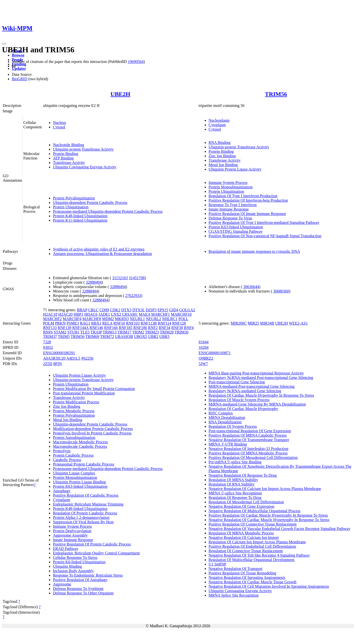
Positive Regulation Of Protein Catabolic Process (92, 544)
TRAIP (96, 332)
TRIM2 (138, 332)
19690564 (136, 62)
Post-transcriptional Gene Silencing (237, 382)
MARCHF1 (161, 314)
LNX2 (116, 314)
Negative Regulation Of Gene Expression (242, 506)
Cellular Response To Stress (75, 557)
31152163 (120, 278)
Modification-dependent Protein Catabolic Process (93, 429)
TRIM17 (124, 332)
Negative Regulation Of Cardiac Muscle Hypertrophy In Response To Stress (269, 520)
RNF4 (189, 328)
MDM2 (108, 319)
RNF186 (140, 328)
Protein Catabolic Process (73, 455)
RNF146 (96, 328)
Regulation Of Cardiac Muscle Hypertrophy (244, 409)
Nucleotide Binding (68, 145)
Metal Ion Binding (223, 165)
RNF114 (165, 323)
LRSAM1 (130, 314)
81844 (204, 342)
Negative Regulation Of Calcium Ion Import (244, 537)
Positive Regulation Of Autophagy (80, 580)
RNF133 (50, 328)
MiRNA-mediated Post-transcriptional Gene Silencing (252, 386)
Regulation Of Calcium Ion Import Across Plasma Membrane (257, 542)
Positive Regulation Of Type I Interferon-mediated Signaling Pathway (264, 223)
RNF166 (111, 328)
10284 (204, 347)
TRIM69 (92, 337)
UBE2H (120, 94)
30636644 (251, 287)
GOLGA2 (187, 310)
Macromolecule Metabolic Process (80, 442)
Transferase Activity (69, 163)
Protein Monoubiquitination (231, 187)
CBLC (93, 310)
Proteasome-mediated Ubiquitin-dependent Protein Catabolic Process (108, 211)
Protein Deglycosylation (72, 531)
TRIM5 (64, 337)
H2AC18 (50, 314)
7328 (47, 342)
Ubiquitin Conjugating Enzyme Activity (85, 167)
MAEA (144, 314)
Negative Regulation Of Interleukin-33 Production (249, 449)
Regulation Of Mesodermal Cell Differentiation (246, 502)
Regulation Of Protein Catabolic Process (85, 513)
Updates (19, 68)
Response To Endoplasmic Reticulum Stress (88, 575)
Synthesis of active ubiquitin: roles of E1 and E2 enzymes (99, 249)
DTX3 (126, 310)
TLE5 (85, 332)
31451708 (137, 278)
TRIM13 (110, 332)
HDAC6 (91, 314)
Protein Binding (66, 154)
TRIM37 (50, 337)
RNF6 (48, 332)
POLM (48, 323)
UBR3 (164, 337)
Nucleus (59, 123)
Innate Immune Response (229, 209)
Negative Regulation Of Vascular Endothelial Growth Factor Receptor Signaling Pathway (279, 529)
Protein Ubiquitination (71, 207)
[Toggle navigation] (4, 44)
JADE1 (104, 314)
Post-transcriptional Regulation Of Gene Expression (250, 431)
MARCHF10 (181, 314)
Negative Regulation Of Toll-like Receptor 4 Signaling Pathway (259, 555)
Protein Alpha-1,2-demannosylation (81, 517)
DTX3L (138, 310)
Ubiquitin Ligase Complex (74, 473)
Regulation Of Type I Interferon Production (243, 196)
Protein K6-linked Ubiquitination (79, 562)
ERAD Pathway (66, 549)
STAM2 (60, 332)
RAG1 (85, 323)
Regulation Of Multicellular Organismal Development (252, 560)
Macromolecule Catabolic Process (80, 446)
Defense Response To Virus (230, 218)
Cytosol (59, 127)
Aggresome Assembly (70, 535)
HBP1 (78, 314)
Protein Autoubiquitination (74, 438)
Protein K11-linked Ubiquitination (80, 220)
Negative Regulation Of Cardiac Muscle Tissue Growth (253, 582)
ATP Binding (63, 158)
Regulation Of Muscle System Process (239, 400)
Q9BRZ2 (206, 358)
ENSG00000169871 (215, 353)
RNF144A (80, 328)
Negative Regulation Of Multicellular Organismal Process (255, 511)
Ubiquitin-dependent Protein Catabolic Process (90, 203)
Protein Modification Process (76, 402)
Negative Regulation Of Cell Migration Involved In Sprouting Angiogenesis (269, 586)
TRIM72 (107, 337)
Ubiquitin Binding (67, 566)
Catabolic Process (67, 460)
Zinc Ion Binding (222, 156)
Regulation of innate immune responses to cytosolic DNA (254, 251)
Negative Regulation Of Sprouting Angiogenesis (247, 577)
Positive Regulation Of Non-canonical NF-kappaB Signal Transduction (265, 236)
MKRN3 (122, 319)
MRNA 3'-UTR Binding (228, 444)
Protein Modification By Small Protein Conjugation (94, 389)
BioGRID (20, 79)
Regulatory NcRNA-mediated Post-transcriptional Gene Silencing (261, 378)
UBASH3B (124, 337)
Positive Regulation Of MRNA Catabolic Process (248, 435)
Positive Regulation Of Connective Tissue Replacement (253, 524)
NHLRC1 (170, 319)
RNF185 (125, 328)
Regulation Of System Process (233, 426)
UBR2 (153, 337)
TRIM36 (181, 332)
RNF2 (153, 328)
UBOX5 (141, 337)
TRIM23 (152, 332)
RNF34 (165, 328)
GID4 (174, 310)
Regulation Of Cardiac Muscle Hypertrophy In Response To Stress (261, 395)
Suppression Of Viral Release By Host (83, 522)
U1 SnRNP (218, 564)
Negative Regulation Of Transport (236, 569)
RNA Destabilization (225, 422)
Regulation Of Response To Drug (235, 498)
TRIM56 (276, 94)
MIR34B (267, 323)
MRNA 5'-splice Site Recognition (235, 493)
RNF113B (149, 323)
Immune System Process (228, 183)
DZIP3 (151, 310)
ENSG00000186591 (59, 353)
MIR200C (239, 323)
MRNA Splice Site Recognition (234, 595)
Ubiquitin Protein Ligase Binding (79, 482)
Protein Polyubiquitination (74, 198)
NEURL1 (137, 319)
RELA (107, 323)
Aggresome (62, 584)
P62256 (87, 358)
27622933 (133, 296)
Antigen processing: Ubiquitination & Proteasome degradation (102, 254)
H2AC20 (66, 314)
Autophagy (62, 491)
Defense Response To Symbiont (78, 589)
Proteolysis (62, 451)
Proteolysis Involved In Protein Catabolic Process (92, 433)
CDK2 (115, 310)
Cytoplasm (217, 125)
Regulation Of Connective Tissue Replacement (246, 551)
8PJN (58, 364)
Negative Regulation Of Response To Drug (243, 475)
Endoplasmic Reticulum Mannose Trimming (88, 504)
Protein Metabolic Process (74, 411)
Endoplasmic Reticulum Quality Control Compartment (96, 553)
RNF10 (119, 323)
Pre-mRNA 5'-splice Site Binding (235, 462)
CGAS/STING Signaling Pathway (236, 231)
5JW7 (203, 364)
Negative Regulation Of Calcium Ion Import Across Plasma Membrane (265, 489)
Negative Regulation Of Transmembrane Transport (249, 440)
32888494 (94, 282)
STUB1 (73, 332)
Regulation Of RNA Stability (232, 484)
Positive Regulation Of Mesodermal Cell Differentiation (253, 458)
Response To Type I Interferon (233, 205)
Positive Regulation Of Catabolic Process (86, 495)
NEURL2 (153, 319)
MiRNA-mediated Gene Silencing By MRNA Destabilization (257, 404)
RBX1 (96, 323)
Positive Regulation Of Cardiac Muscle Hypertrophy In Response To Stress (268, 515)
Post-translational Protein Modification (84, 393)
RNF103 (133, 323)
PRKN (60, 323)
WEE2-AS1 (298, 323)
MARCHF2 (52, 319)
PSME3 (73, 323)
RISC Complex (221, 413)
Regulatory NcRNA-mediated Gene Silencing (245, 391)
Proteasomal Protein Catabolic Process (84, 464)
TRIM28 (167, 332)
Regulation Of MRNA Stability (233, 480)
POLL (183, 319)
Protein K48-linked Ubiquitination (80, 216)
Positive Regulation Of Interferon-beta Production (248, 200)
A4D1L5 (73, 358)
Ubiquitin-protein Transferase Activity (83, 149)
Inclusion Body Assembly (73, 571)
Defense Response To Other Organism (83, 593)
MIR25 (253, 323)
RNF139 (64, 328)
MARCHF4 (72, 319)
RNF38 (177, 328)
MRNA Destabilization (227, 418)
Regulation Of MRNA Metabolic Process (241, 533)
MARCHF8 (92, 319)
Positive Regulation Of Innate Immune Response (247, 214)
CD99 (104, 310)
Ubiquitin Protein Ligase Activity (235, 169)
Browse (18, 55)
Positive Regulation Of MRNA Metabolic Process (248, 453)
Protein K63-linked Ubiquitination (236, 227)
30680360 (281, 291)
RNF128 (179, 323)
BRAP (82, 310)
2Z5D (48, 364)
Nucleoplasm (219, 120)
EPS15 (163, 310)
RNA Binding (220, 143)
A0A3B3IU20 (54, 358)
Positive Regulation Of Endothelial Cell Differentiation (252, 546)
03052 (48, 347)
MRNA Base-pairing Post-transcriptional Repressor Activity (256, 373)
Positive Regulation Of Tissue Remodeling (243, 573)
